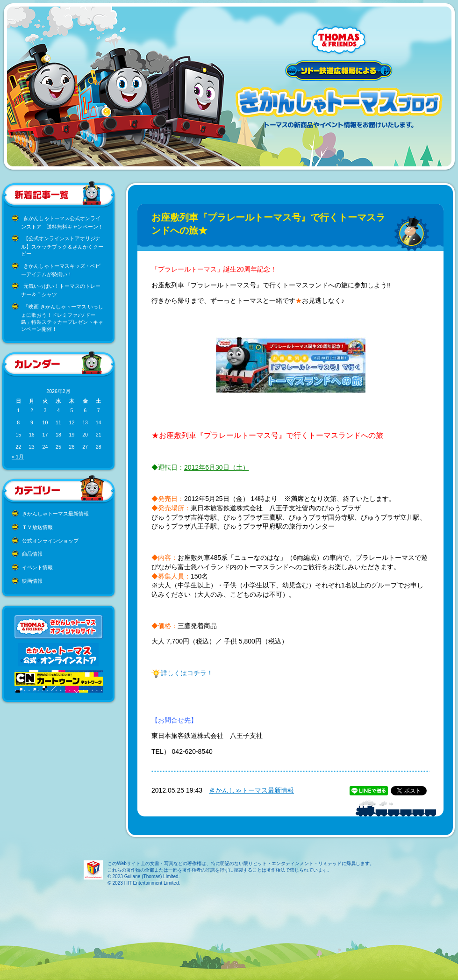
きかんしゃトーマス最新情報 (55, 514)
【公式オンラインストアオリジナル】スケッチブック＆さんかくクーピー (62, 246)
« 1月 (18, 457)
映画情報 (32, 581)
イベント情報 (37, 567)
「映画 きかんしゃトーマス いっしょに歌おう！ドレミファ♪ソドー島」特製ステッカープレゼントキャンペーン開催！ (62, 318)
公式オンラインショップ (50, 541)
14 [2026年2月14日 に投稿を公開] (99, 422)
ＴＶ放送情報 (37, 527)
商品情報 (32, 554)
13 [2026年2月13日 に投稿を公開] (85, 422)
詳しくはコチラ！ (187, 673)
